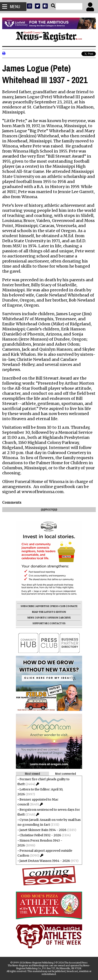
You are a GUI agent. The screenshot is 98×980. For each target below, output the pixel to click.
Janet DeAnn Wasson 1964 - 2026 (45, 861)
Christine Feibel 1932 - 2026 (40, 835)
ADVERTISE (43, 606)
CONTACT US (58, 623)
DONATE (73, 606)
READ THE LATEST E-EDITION (49, 612)
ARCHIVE (65, 618)
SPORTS (41, 618)
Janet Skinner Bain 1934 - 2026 (43, 830)
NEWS (31, 618)
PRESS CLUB (58, 606)
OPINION (53, 618)
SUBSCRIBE (27, 606)
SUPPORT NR (40, 623)
